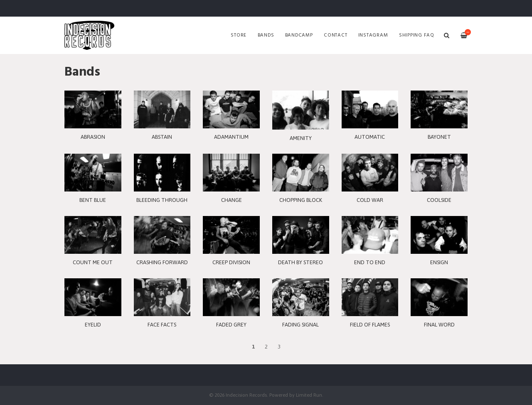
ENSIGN (439, 262)
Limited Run (309, 395)
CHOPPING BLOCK (301, 200)
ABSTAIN (162, 137)
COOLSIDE (439, 200)
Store (239, 35)
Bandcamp (299, 35)
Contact (335, 35)
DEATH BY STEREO (300, 262)
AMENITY (301, 138)
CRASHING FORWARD (162, 262)
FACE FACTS (162, 325)
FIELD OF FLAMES (370, 325)
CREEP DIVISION (231, 262)
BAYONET (439, 137)
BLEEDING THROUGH (162, 200)
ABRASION (93, 137)
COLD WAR (370, 200)
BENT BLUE (93, 200)
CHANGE (232, 200)
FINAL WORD (439, 325)
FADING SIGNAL (300, 325)
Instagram (373, 35)
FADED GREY (231, 325)
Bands (266, 35)
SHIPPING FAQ (417, 35)
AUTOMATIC (370, 137)
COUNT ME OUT (93, 262)
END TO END (370, 262)
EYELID (93, 325)
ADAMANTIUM (231, 137)
